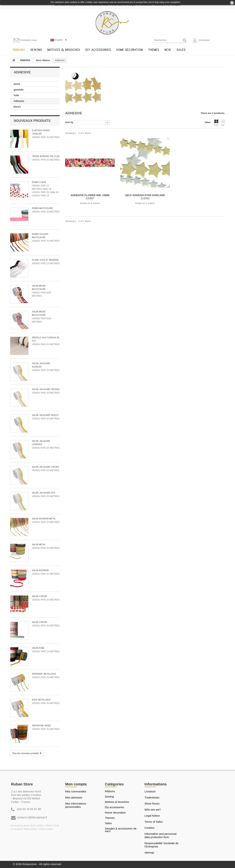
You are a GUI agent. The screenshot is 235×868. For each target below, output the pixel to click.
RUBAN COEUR (39, 182)
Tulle (16, 95)
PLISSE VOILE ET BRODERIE (45, 260)
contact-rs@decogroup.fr (32, 817)
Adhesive (19, 101)
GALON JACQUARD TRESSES (46, 389)
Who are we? (153, 810)
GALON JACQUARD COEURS (45, 467)
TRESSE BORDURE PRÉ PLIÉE (46, 156)
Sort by (69, 122)
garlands (19, 90)
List (223, 123)
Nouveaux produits (32, 121)
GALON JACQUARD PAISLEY (45, 415)
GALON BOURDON (40, 571)
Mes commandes (76, 791)
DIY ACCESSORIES (114, 807)
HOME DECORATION (115, 813)
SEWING (109, 797)
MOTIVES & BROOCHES (117, 802)
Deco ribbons (43, 60)
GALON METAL (39, 545)
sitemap (149, 852)
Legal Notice (152, 816)
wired (17, 84)
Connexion (201, 40)
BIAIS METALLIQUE (41, 700)
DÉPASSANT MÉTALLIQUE (44, 674)
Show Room (152, 804)
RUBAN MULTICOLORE (42, 208)
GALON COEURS (40, 596)
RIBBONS (25, 60)
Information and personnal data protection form (160, 835)
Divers (17, 107)
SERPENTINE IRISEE (41, 726)
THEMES (110, 818)
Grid (216, 123)
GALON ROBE (38, 648)
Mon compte (76, 784)
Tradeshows (152, 797)
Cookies (149, 828)
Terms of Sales (154, 822)
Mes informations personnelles (76, 805)
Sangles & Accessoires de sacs (121, 830)
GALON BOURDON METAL (44, 519)
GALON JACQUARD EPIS (44, 493)
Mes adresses (74, 797)
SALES (108, 823)
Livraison (150, 791)
